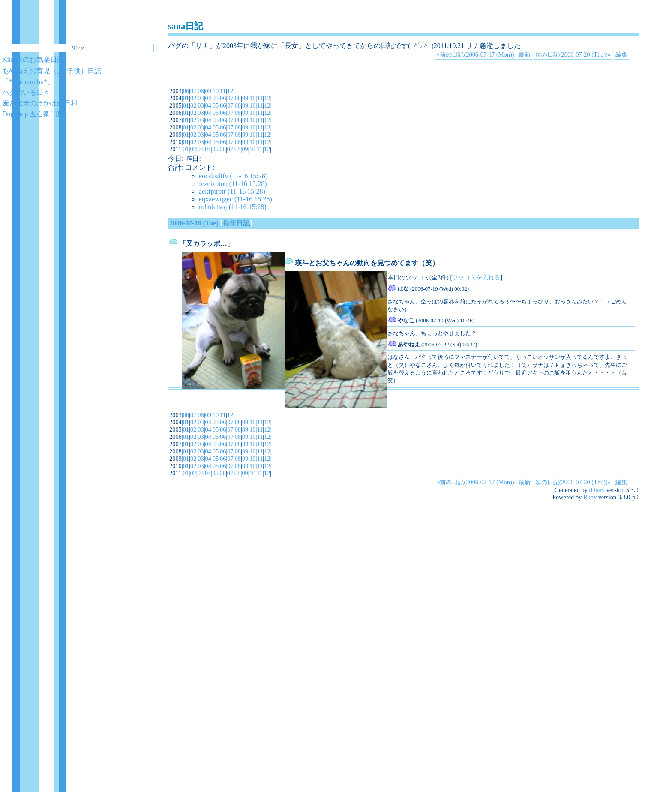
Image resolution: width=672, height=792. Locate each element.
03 (201, 98)
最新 (525, 54)
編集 (621, 54)
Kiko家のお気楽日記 (33, 59)
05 (216, 98)
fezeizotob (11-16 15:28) (233, 184)
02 (193, 98)
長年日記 (236, 223)
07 (193, 91)
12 (230, 91)
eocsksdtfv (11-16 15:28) (233, 176)
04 (208, 98)
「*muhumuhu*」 (28, 82)
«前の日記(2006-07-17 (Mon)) (475, 54)
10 (216, 91)
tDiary (597, 490)
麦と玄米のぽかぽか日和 (40, 103)
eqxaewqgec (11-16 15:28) (235, 199)
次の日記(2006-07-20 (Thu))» (573, 54)
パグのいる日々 (26, 92)
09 (208, 91)
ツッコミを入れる (476, 277)
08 (201, 91)
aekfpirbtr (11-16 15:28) (232, 191)
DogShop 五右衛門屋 (33, 114)
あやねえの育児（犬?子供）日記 (52, 71)
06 (186, 91)
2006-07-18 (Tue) (194, 223)
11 (223, 91)
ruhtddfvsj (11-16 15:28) (233, 207)
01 (186, 98)
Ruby (590, 497)
